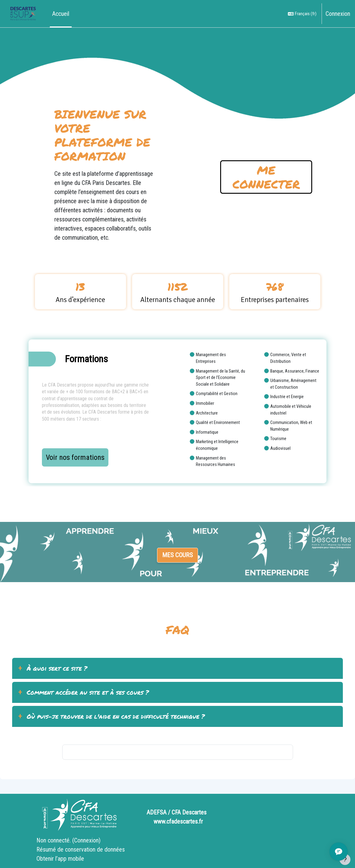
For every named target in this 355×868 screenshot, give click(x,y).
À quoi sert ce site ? (57, 668)
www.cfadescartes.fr (178, 821)
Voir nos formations (75, 457)
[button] (302, 14)
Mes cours (177, 555)
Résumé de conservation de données (81, 849)
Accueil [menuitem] (61, 14)
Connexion (338, 14)
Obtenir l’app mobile (60, 859)
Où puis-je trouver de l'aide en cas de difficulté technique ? (116, 716)
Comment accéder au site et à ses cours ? (88, 692)
